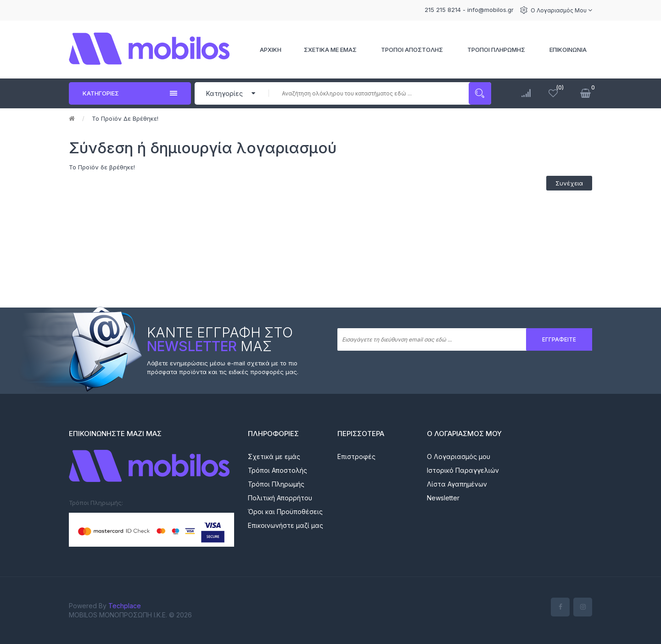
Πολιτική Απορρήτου (280, 498)
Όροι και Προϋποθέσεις (285, 512)
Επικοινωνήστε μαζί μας (286, 525)
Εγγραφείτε (559, 339)
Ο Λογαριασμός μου (561, 10)
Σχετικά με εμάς (274, 456)
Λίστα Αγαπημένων (457, 484)
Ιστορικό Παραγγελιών (463, 470)
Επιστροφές (356, 456)
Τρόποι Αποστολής (277, 470)
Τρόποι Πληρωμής (276, 484)
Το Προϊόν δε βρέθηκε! (125, 118)
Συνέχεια (569, 183)
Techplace (125, 606)
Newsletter (443, 498)
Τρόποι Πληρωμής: (96, 503)
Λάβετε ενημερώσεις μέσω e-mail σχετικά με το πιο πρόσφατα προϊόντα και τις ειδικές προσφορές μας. (223, 367)
